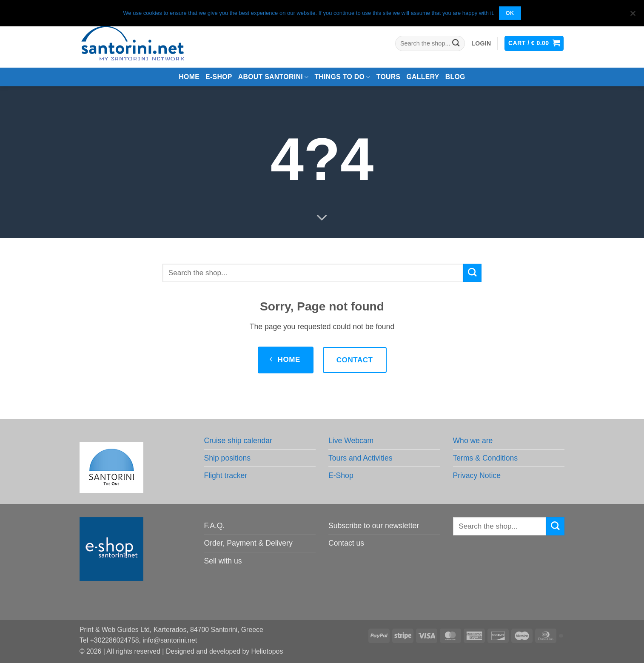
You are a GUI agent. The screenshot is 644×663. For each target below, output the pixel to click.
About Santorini (274, 77)
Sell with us (223, 561)
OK (510, 13)
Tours (389, 77)
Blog (455, 77)
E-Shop (341, 475)
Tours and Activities (360, 458)
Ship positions (228, 458)
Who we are (473, 441)
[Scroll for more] (322, 218)
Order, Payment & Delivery (248, 543)
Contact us (346, 543)
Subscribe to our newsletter (374, 526)
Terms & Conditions (486, 458)
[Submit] (456, 44)
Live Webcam (351, 441)
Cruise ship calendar (238, 441)
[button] (481, 44)
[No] (633, 16)
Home (189, 77)
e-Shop (219, 77)
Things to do (342, 77)
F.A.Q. (215, 526)
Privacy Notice (477, 475)
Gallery (423, 77)
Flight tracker (226, 475)
